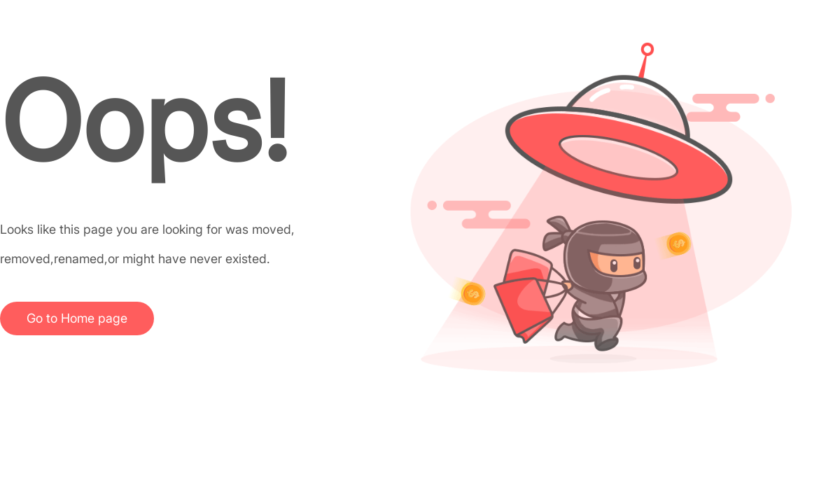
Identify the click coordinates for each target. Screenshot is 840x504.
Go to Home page (77, 318)
